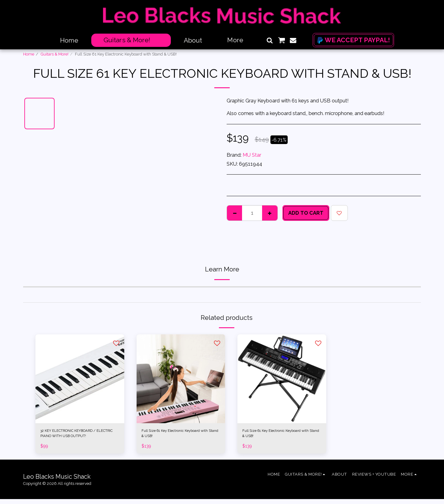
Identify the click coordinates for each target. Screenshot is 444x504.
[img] (80, 379)
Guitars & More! (55, 54)
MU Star (252, 155)
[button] (270, 40)
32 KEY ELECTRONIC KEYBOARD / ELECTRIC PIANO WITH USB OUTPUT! (78, 436)
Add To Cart (306, 213)
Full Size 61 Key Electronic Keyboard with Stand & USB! (174, 436)
